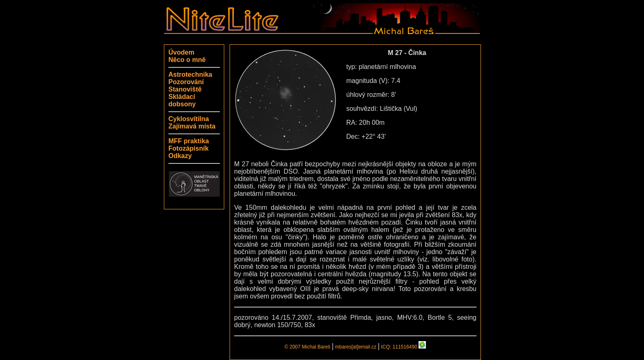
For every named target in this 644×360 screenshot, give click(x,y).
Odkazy (180, 156)
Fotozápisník (189, 148)
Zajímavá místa (192, 126)
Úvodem (181, 52)
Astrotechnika (190, 75)
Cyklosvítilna (189, 119)
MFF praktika (189, 141)
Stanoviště (185, 89)
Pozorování (186, 82)
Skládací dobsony (182, 100)
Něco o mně (187, 60)
